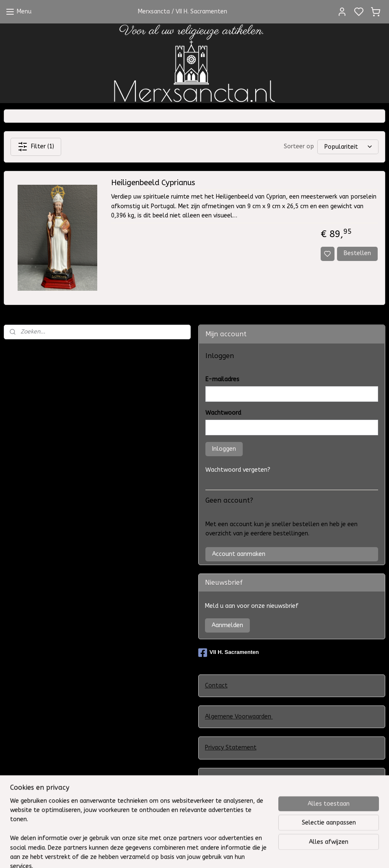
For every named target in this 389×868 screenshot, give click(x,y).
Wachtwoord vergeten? (238, 470)
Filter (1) (36, 147)
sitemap (245, 853)
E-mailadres (222, 379)
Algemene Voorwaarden (239, 717)
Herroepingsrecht (229, 820)
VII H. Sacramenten (229, 653)
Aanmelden (227, 625)
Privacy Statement (231, 748)
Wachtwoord (223, 413)
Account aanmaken (239, 554)
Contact (216, 686)
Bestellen (357, 253)
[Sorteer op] (348, 147)
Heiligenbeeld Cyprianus (153, 183)
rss (262, 853)
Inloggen (224, 449)
